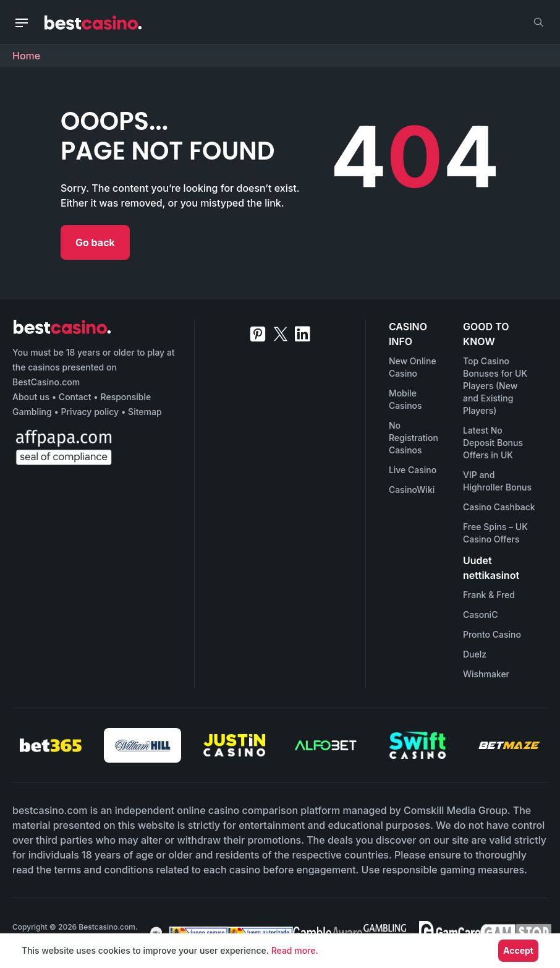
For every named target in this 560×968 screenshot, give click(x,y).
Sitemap (145, 412)
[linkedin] (303, 334)
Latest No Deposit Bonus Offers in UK (493, 443)
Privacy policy (90, 412)
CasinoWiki (412, 490)
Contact (75, 397)
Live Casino (413, 470)
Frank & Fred (489, 595)
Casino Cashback (499, 507)
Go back (95, 242)
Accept (518, 950)
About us (31, 397)
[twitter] (281, 334)
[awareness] (195, 933)
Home (26, 56)
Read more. (295, 950)
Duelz (475, 654)
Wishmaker (486, 674)
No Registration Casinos (414, 438)
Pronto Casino (492, 634)
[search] (538, 22)
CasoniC (480, 615)
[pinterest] (258, 334)
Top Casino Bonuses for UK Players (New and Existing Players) (495, 386)
